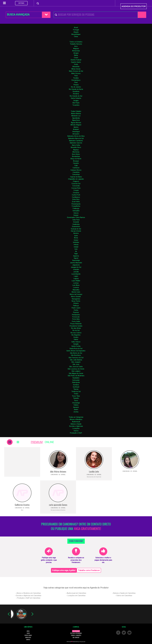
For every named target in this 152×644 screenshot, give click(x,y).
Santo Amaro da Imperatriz (76, 351)
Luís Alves (76, 285)
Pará (76, 76)
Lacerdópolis (76, 274)
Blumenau (76, 152)
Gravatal (76, 222)
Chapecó (76, 181)
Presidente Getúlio (76, 326)
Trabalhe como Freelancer (89, 570)
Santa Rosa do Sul (76, 349)
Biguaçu (76, 150)
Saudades (76, 378)
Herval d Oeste (76, 231)
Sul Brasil (76, 387)
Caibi (76, 166)
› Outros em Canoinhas (124, 596)
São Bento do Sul (76, 353)
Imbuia (76, 245)
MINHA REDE (28, 637)
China (76, 36)
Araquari (76, 129)
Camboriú (76, 168)
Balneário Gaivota (76, 143)
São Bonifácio (76, 355)
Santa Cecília (76, 346)
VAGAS (28, 633)
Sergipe (76, 101)
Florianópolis (76, 204)
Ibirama (76, 233)
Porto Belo (76, 319)
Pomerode (76, 317)
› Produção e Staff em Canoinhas (28, 598)
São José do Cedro (76, 367)
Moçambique (76, 34)
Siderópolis (76, 382)
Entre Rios (76, 199)
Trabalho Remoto (76, 44)
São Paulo (76, 103)
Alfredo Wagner (76, 125)
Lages (76, 276)
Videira (76, 405)
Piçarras (76, 312)
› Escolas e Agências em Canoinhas (28, 596)
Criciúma (76, 193)
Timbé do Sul (76, 391)
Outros (76, 431)
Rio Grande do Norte (76, 89)
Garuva (76, 213)
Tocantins (76, 105)
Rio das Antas (76, 328)
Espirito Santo (76, 62)
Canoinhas (76, 174)
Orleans (76, 303)
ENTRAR (21, 3)
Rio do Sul (76, 330)
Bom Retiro (76, 154)
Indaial (76, 247)
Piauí (76, 82)
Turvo (76, 401)
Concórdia (76, 186)
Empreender (83, 642)
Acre (76, 46)
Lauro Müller (76, 281)
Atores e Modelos (76, 419)
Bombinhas (76, 156)
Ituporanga (76, 260)
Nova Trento (76, 301)
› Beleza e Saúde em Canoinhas (124, 593)
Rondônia (76, 91)
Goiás (76, 64)
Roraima (76, 94)
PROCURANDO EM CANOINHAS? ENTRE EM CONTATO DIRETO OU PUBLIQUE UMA (76, 526)
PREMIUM (37, 442)
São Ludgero (76, 371)
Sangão (76, 344)
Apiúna (76, 127)
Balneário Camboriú (76, 141)
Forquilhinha (76, 206)
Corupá (76, 190)
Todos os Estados (76, 42)
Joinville (76, 272)
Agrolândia (76, 118)
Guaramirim (76, 226)
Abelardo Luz (76, 116)
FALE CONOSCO (76, 637)
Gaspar (76, 215)
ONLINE (49, 442)
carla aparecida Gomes (58, 505)
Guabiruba (76, 224)
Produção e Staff (76, 433)
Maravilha (76, 290)
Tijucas (76, 389)
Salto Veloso (76, 342)
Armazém (76, 134)
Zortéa (76, 412)
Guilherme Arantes (22, 505)
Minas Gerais (76, 69)
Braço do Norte (76, 159)
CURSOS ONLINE (28, 635)
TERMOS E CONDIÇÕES (76, 635)
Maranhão (76, 67)
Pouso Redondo (76, 324)
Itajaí (76, 254)
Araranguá (76, 132)
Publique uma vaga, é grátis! (64, 570)
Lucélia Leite (94, 472)
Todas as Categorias (76, 417)
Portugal (76, 30)
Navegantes (76, 299)
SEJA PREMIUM (76, 631)
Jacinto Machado (76, 263)
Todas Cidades (76, 111)
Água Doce (76, 120)
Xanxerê (76, 407)
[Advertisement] (22, 462)
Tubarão (76, 398)
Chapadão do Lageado (76, 179)
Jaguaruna (76, 265)
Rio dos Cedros (76, 333)
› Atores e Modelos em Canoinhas (28, 593)
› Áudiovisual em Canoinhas (76, 593)
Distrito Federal (76, 60)
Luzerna (76, 287)
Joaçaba (76, 269)
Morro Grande (76, 297)
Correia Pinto (76, 188)
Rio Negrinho (76, 335)
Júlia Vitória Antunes (58, 472)
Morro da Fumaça (76, 294)
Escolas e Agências (76, 426)
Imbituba (76, 242)
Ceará (76, 58)
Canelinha (76, 172)
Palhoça (76, 306)
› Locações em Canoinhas (76, 596)
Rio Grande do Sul (76, 96)
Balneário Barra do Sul (76, 138)
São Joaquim (76, 362)
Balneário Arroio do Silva (76, 136)
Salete (76, 339)
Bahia (76, 55)
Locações (76, 428)
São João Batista (76, 360)
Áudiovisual (76, 422)
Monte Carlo (76, 292)
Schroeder (76, 380)
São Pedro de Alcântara (76, 376)
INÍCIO (28, 631)
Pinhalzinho (76, 315)
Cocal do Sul (76, 184)
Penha (76, 310)
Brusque (76, 161)
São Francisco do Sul (76, 358)
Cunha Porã (76, 195)
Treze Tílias (76, 396)
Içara (76, 236)
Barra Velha (76, 145)
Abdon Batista (76, 114)
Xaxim (76, 410)
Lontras (76, 283)
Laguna (76, 278)
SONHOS (28, 640)
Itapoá (76, 258)
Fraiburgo (76, 208)
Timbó (76, 394)
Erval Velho (76, 202)
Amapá (76, 53)
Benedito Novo (76, 147)
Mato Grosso (76, 73)
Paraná (76, 85)
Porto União (76, 321)
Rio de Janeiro (76, 87)
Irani (76, 249)
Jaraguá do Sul (76, 267)
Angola (76, 32)
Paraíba (76, 78)
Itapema (76, 256)
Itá (76, 251)
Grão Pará (76, 220)
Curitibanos (76, 197)
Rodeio (76, 337)
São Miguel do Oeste (76, 373)
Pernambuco (76, 80)
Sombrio (76, 385)
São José (76, 364)
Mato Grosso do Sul (76, 71)
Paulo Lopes (76, 308)
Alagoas (76, 49)
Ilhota (76, 238)
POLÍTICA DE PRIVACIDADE (76, 633)
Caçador (76, 163)
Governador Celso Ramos (76, 217)
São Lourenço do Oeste (76, 369)
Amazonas (76, 51)
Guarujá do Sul (76, 229)
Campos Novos (76, 170)
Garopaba (76, 211)
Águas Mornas (76, 123)
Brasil (76, 28)
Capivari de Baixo (76, 177)
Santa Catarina (76, 98)
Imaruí (76, 240)
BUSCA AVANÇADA (18, 15)
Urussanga (76, 403)
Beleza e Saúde (76, 424)
